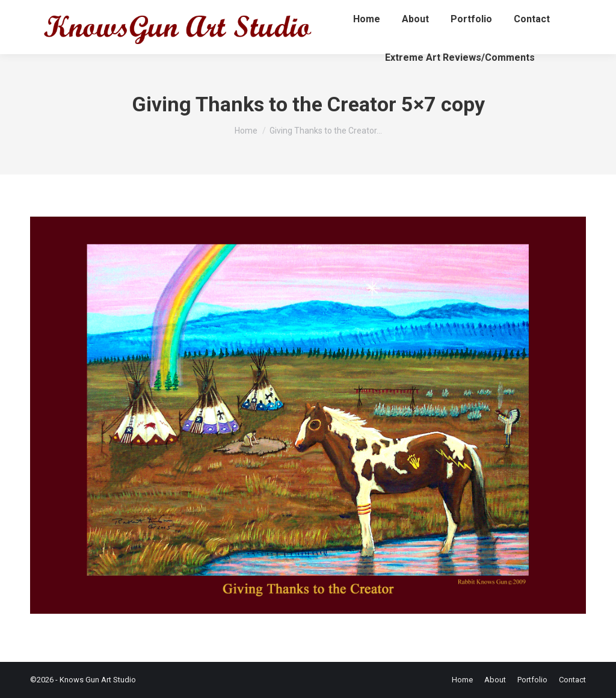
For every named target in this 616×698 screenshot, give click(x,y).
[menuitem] (367, 19)
